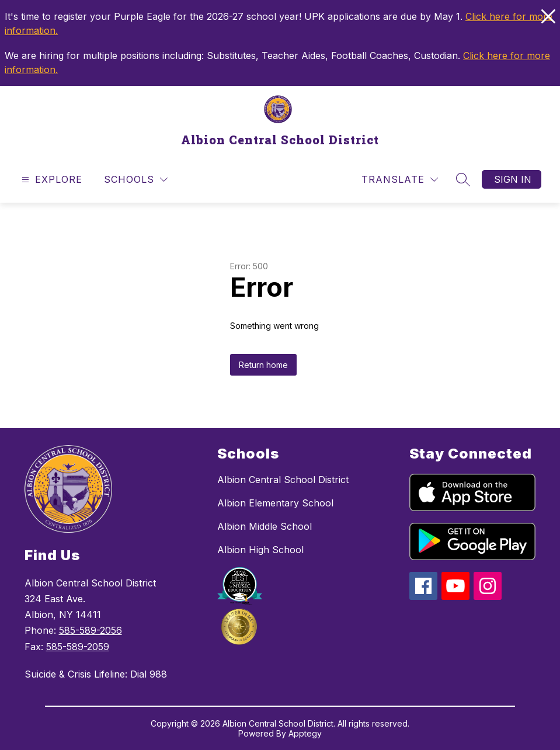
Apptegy (305, 733)
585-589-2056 (91, 630)
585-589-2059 (78, 647)
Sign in (513, 179)
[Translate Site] (400, 180)
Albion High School (260, 550)
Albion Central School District (283, 480)
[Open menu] (51, 180)
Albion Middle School (265, 526)
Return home (263, 365)
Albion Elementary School (275, 503)
